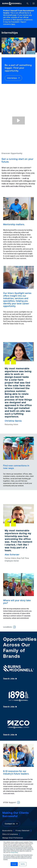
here (13, 24)
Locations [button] (9, 627)
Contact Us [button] (11, 824)
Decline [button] (23, 864)
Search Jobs (10, 679)
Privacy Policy (14, 852)
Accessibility (7, 831)
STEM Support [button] (11, 802)
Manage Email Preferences (13, 838)
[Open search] (28, 3)
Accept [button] (14, 864)
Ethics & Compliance (10, 834)
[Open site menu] (33, 3)
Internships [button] (14, 78)
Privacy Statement (22, 831)
